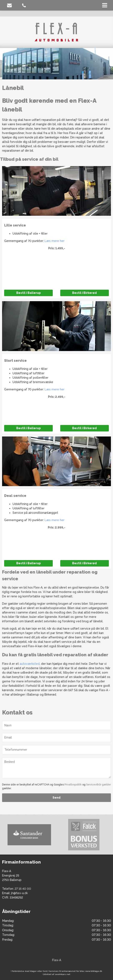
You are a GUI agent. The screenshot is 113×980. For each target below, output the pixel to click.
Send (56, 798)
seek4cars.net (63, 974)
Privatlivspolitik (73, 785)
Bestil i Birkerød (84, 293)
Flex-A (57, 960)
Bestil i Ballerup (29, 293)
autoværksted (30, 664)
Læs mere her (55, 241)
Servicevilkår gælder (99, 785)
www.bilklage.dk (94, 971)
